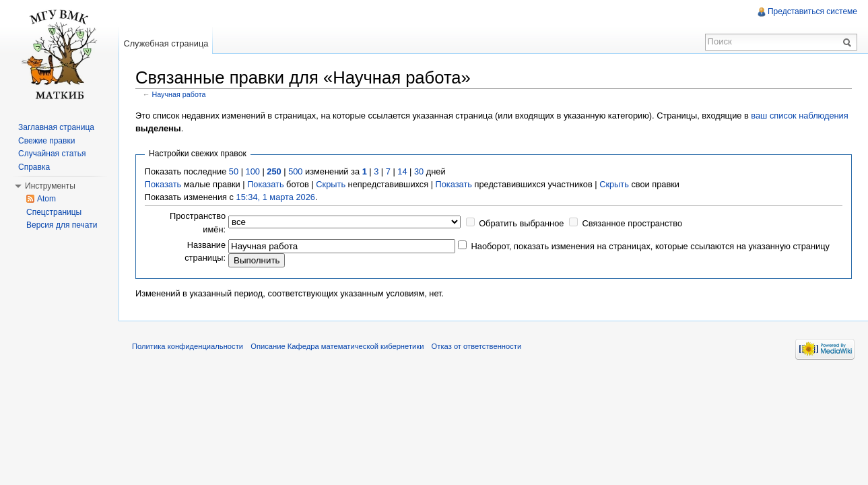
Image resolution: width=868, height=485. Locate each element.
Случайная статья (52, 154)
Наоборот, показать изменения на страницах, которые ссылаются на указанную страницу (650, 246)
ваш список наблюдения (799, 116)
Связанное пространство (633, 223)
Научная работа (179, 94)
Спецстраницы (54, 212)
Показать (163, 184)
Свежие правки (46, 141)
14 (402, 171)
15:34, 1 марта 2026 (276, 197)
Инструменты (50, 186)
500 (295, 171)
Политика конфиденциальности (188, 346)
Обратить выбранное (521, 223)
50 (234, 171)
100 (253, 171)
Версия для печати (62, 225)
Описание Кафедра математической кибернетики (337, 346)
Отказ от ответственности (477, 346)
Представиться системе (812, 11)
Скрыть (331, 184)
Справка (34, 167)
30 (419, 171)
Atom (46, 199)
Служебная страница (166, 43)
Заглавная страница (56, 127)
